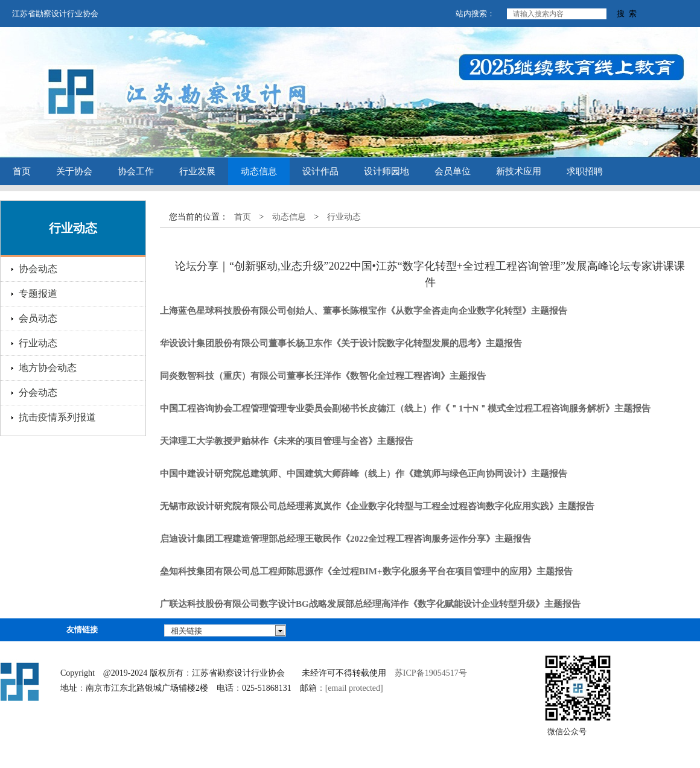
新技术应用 (519, 171)
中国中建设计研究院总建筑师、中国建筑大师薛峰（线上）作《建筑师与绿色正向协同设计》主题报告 (364, 474)
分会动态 (38, 392)
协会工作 (136, 171)
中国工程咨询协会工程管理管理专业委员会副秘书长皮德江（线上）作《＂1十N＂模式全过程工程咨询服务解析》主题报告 (405, 408)
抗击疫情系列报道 (57, 417)
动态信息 (259, 171)
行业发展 (197, 171)
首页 (22, 171)
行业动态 (38, 343)
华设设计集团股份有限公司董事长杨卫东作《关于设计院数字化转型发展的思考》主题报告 (341, 343)
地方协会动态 (48, 368)
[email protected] (354, 688)
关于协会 (74, 171)
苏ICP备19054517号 (431, 673)
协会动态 (38, 269)
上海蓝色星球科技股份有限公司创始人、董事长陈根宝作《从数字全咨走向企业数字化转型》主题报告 (364, 311)
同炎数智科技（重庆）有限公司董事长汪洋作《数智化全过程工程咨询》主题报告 (323, 376)
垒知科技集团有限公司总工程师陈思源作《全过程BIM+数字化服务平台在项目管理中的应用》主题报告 (366, 571)
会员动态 (38, 318)
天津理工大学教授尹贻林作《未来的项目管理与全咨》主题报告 (287, 441)
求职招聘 (585, 171)
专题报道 (38, 294)
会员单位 (453, 171)
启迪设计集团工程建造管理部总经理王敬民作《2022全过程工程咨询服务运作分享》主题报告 (345, 539)
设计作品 (320, 171)
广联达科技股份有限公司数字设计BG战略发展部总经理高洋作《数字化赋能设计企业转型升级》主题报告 (370, 604)
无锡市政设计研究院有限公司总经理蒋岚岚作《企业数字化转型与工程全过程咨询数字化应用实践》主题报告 (377, 506)
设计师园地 (387, 171)
